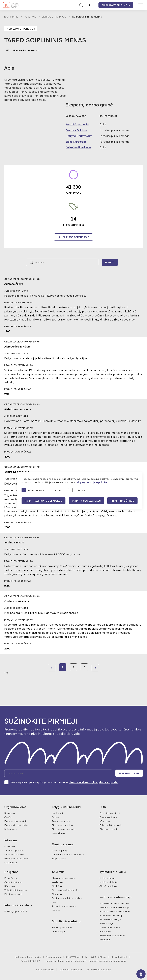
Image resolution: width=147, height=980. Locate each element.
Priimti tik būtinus (122, 501)
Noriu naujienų (129, 773)
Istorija (55, 902)
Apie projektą (59, 850)
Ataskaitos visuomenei (64, 906)
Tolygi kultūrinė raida (111, 825)
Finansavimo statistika (16, 825)
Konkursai (10, 813)
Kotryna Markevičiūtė (79, 136)
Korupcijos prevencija (111, 915)
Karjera (56, 910)
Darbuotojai (58, 931)
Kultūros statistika (109, 882)
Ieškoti (110, 262)
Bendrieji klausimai (110, 813)
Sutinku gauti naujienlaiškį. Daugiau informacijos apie (61, 782)
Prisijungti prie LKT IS (116, 5)
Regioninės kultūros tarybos (67, 898)
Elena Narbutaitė (76, 142)
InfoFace (106, 969)
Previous (52, 668)
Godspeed (76, 969)
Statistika (56, 490)
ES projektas (59, 858)
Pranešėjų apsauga (110, 919)
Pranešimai (11, 878)
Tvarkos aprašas (13, 850)
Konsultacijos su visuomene (115, 911)
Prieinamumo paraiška (112, 935)
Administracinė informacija (114, 903)
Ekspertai (57, 894)
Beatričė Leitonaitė (78, 124)
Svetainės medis (45, 969)
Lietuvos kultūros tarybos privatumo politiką (94, 782)
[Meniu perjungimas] (141, 5)
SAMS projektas (108, 886)
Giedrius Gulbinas (77, 130)
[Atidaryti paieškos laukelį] (81, 5)
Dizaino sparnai (108, 829)
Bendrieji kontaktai (62, 927)
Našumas (77, 490)
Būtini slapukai (33, 490)
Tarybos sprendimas (76, 237)
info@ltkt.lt (122, 957)
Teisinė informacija (110, 927)
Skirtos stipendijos (54, 17)
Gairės (8, 817)
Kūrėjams (30, 17)
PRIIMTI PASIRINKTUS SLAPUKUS (43, 501)
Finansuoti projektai (15, 821)
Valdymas (57, 882)
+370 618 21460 (98, 957)
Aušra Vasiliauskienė (78, 147)
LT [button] (89, 5)
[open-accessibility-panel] (141, 974)
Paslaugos (105, 931)
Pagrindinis (11, 17)
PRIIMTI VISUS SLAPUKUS (86, 501)
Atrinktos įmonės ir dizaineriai (68, 854)
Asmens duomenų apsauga (115, 907)
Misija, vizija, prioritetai (64, 878)
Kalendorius (11, 829)
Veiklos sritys (106, 923)
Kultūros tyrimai (108, 878)
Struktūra (57, 886)
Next (95, 668)
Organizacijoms (108, 817)
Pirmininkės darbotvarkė (65, 890)
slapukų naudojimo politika (92, 482)
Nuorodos (105, 939)
